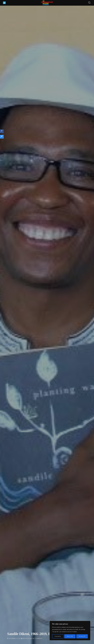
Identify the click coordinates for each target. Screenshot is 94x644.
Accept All (82, 636)
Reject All (70, 636)
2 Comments (38, 638)
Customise (58, 636)
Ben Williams (27, 638)
